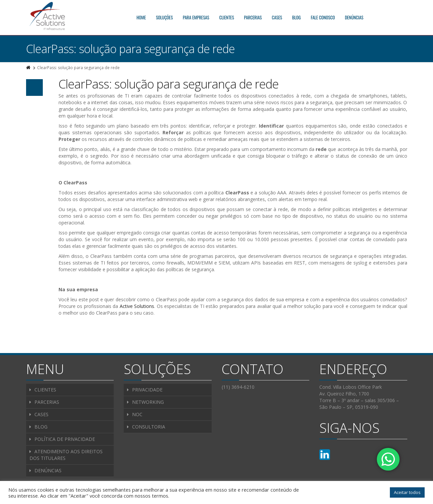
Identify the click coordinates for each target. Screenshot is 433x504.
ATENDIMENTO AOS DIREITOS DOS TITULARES (66, 455)
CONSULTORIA (149, 427)
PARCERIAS (253, 17)
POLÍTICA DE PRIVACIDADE (65, 439)
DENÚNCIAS (354, 17)
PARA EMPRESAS (196, 17)
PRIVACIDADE (147, 390)
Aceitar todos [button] (407, 492)
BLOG (297, 17)
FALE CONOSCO (323, 17)
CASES (277, 17)
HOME (141, 17)
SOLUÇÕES (164, 17)
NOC (137, 414)
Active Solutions (137, 306)
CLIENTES (227, 17)
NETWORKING (148, 402)
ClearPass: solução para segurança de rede (169, 84)
